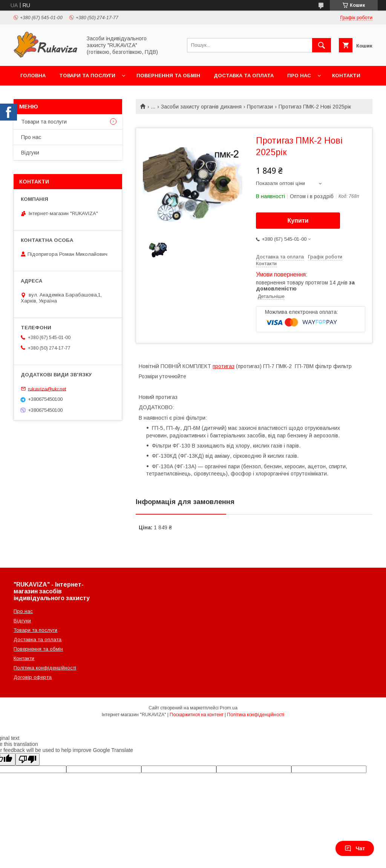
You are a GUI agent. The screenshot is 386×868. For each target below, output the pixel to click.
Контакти (346, 76)
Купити (298, 221)
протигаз (224, 366)
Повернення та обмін (168, 76)
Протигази (260, 107)
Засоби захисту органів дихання (201, 107)
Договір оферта (33, 677)
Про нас (299, 76)
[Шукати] (322, 45)
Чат (355, 848)
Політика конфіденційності (45, 668)
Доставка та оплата (244, 76)
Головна (33, 76)
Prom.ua (229, 708)
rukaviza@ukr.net (47, 389)
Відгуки (30, 153)
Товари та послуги (87, 76)
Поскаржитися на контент (197, 715)
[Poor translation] (28, 759)
